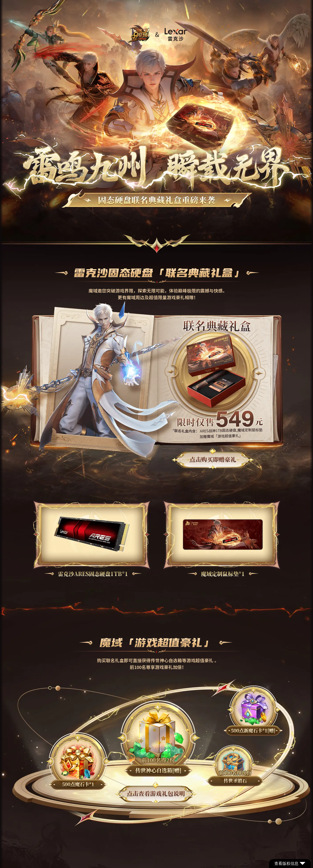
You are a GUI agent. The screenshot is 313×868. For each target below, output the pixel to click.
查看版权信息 (290, 864)
